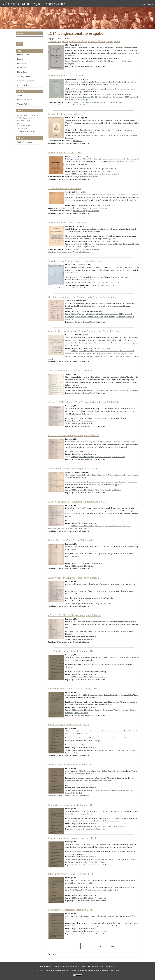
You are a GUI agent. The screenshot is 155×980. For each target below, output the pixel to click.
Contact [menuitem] (151, 4)
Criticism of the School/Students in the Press (110, 390)
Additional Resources (25, 85)
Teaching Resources (25, 76)
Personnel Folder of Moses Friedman (67, 76)
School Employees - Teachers (81, 135)
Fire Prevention (108, 356)
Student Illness (112, 354)
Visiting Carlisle (23, 104)
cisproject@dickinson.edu (26, 131)
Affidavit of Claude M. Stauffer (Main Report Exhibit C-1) (78, 502)
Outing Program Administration (67, 528)
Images (20, 59)
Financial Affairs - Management (106, 61)
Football (112, 317)
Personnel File (78, 102)
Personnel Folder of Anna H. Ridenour (67, 223)
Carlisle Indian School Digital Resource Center (33, 4)
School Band (83, 528)
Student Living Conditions (123, 356)
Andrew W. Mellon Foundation (90, 966)
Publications (22, 63)
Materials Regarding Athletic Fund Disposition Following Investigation (84, 41)
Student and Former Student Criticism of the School (112, 750)
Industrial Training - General (97, 354)
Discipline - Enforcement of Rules (106, 710)
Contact (20, 95)
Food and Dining (100, 677)
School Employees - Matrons (81, 244)
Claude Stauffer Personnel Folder (65, 188)
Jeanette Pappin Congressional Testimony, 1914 (72, 838)
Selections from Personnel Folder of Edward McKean (75, 261)
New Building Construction (125, 317)
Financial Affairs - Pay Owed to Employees (69, 208)
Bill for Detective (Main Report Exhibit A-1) (70, 540)
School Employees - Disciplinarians (83, 282)
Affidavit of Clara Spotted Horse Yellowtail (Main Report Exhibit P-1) (83, 402)
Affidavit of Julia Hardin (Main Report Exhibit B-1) (74, 435)
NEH (103, 966)
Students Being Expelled (73, 793)
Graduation (69, 319)
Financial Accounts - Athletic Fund (83, 61)
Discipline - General (89, 247)
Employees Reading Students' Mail (121, 790)
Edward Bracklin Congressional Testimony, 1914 (73, 689)
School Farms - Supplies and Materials (108, 490)
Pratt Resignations (132, 390)
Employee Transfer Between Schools (107, 174)
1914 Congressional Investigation (117, 135)
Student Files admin (25, 142)
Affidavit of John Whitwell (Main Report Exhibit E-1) (75, 578)
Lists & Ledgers (23, 72)
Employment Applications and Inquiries (85, 97)
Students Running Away (83, 100)
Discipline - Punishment (123, 244)
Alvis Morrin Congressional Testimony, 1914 (71, 651)
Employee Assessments (91, 102)
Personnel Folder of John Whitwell (66, 114)
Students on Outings (119, 457)
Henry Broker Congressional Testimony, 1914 (71, 765)
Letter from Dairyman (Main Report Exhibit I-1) (72, 469)
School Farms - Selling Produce (76, 354)
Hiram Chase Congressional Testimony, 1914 (71, 805)
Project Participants (25, 100)
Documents (22, 68)
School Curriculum (98, 135)
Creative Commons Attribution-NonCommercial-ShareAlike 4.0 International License (85, 971)
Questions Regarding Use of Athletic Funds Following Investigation (82, 297)
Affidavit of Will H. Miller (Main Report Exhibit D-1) (75, 615)
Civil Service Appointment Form (111, 102)
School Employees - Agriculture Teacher (108, 526)
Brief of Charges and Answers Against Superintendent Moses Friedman (84, 331)
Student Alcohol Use (81, 713)
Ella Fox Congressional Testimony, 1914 (68, 724)
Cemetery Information (26, 81)
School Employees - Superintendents (111, 97)
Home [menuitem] (143, 4)
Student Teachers (81, 317)
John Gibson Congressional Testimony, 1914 (70, 874)
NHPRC (111, 966)
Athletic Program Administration (107, 314)
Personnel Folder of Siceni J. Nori (65, 152)
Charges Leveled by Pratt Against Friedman (70, 371)
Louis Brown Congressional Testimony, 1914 (71, 910)
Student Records (23, 55)
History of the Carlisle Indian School (107, 351)
